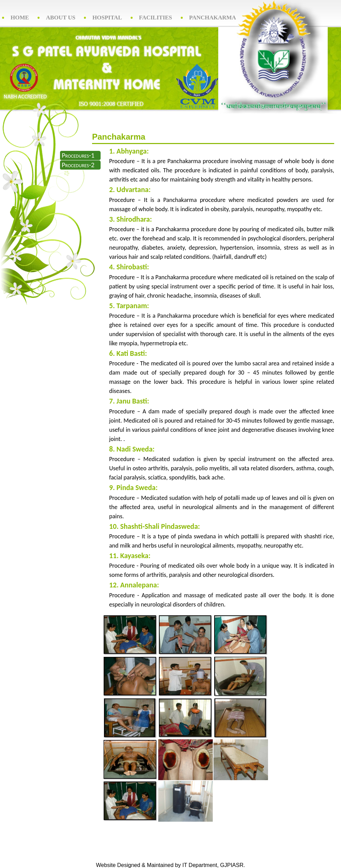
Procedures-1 (78, 155)
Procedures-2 (78, 165)
